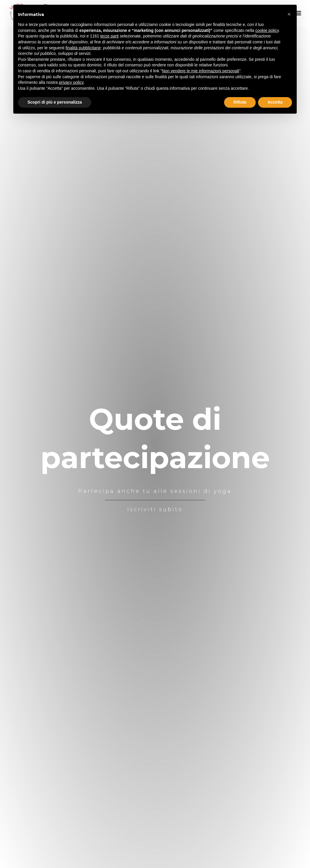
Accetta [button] (275, 102)
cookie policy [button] (267, 30)
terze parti (110, 36)
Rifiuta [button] (240, 102)
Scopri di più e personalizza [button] (55, 102)
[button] (289, 14)
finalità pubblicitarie (83, 48)
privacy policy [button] (71, 82)
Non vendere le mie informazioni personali (200, 71)
